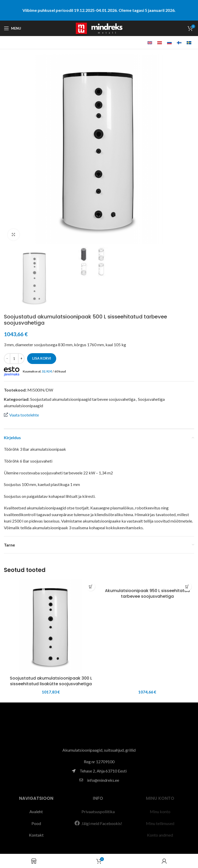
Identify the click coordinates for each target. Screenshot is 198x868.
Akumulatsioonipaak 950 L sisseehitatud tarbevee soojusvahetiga (147, 593)
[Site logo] (99, 28)
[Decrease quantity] (7, 359)
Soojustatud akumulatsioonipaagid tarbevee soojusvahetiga (83, 399)
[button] (91, 587)
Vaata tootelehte (21, 415)
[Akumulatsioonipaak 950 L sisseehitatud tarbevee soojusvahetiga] (147, 583)
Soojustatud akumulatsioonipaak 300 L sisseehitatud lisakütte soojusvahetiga (51, 681)
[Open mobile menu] (13, 28)
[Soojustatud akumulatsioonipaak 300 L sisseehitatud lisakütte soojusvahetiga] (51, 626)
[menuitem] (150, 43)
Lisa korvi (42, 358)
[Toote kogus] (14, 359)
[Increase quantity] (21, 359)
